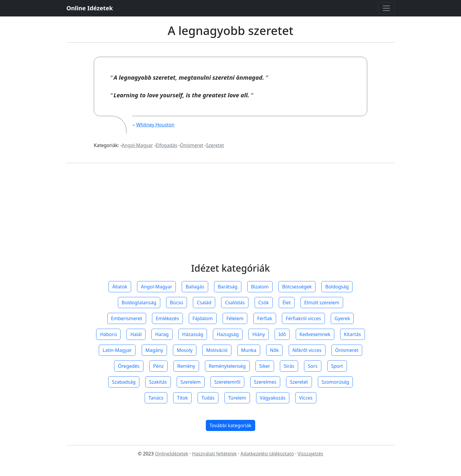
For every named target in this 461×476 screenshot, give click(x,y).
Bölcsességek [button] (297, 287)
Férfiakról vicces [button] (303, 318)
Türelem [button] (237, 398)
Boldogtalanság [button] (139, 303)
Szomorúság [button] (335, 382)
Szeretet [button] (299, 382)
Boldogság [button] (337, 287)
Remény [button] (186, 366)
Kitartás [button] (353, 334)
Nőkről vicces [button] (307, 350)
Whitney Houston (155, 125)
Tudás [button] (208, 398)
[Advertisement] (230, 218)
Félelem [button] (235, 318)
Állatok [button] (120, 287)
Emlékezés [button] (167, 318)
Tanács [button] (156, 398)
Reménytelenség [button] (227, 366)
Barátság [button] (228, 287)
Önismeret (192, 145)
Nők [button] (274, 350)
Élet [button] (287, 303)
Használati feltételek (214, 454)
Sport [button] (337, 366)
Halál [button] (136, 334)
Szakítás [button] (158, 382)
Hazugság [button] (228, 334)
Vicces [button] (306, 398)
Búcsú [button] (177, 303)
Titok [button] (182, 398)
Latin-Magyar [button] (117, 350)
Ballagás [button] (195, 287)
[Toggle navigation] (386, 8)
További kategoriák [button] (230, 425)
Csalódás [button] (235, 303)
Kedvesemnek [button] (315, 334)
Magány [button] (154, 350)
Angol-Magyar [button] (156, 287)
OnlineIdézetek (172, 454)
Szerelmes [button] (265, 382)
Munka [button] (249, 350)
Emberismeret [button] (127, 318)
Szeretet (215, 145)
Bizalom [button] (260, 287)
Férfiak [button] (265, 318)
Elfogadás (166, 145)
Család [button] (204, 303)
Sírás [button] (289, 366)
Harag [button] (162, 334)
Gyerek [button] (342, 318)
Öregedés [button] (129, 366)
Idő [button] (282, 334)
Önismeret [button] (347, 350)
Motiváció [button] (217, 350)
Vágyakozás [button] (273, 398)
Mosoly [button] (185, 350)
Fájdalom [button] (203, 318)
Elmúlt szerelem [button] (322, 303)
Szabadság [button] (124, 382)
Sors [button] (313, 366)
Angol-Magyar (137, 145)
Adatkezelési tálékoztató (267, 454)
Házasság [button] (193, 334)
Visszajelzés (310, 454)
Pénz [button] (158, 366)
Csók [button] (264, 303)
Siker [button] (265, 366)
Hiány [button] (259, 334)
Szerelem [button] (191, 382)
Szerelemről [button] (227, 382)
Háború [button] (108, 334)
